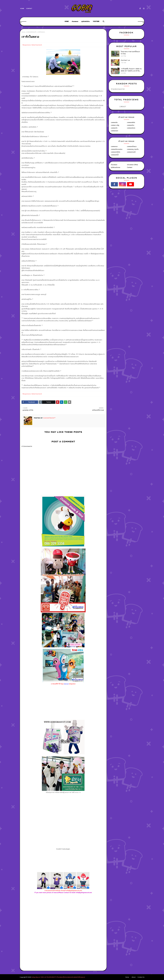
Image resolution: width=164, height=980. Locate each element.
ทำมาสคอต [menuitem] (75, 21)
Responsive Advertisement (32, 45)
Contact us (125, 60)
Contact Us (141, 977)
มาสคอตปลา (115, 131)
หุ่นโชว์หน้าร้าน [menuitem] (86, 21)
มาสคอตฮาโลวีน (116, 152)
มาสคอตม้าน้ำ (115, 155)
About (134, 977)
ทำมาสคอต (114, 165)
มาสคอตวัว (114, 128)
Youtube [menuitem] (96, 21)
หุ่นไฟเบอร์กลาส (116, 167)
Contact (29, 9)
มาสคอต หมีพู (115, 125)
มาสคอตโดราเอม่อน (117, 149)
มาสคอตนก (114, 146)
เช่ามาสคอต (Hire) (132, 165)
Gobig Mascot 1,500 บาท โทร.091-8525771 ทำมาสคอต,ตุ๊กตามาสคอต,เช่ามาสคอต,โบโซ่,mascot (58, 977)
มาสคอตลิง (114, 122)
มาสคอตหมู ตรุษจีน (133, 149)
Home (22, 9)
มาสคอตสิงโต (131, 122)
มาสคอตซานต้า (131, 152)
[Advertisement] (63, 917)
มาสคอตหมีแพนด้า (31, 32)
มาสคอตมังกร (131, 128)
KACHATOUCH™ (49, 418)
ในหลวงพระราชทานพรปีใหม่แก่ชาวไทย (130, 53)
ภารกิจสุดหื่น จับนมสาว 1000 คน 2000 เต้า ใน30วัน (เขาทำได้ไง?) (131, 70)
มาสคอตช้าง (131, 125)
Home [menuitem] (67, 21)
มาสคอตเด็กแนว (132, 146)
